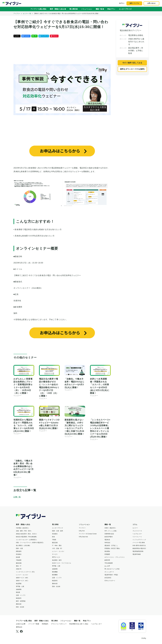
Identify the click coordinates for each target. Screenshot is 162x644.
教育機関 (55, 575)
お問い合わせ (151, 3)
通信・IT (19, 566)
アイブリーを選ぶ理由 (38, 9)
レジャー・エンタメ (22, 575)
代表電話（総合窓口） (23, 528)
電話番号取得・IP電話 (111, 575)
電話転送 (107, 540)
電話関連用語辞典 (138, 551)
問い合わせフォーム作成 (112, 569)
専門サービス (56, 557)
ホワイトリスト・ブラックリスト (115, 557)
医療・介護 (19, 548)
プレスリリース (137, 531)
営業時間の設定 (109, 534)
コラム (135, 524)
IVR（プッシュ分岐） (111, 531)
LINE (35, 36)
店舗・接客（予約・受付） (24, 531)
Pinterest (54, 36)
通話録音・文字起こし (111, 546)
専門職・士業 (20, 586)
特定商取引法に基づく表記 (79, 624)
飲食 (53, 537)
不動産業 (19, 560)
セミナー (135, 528)
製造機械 (55, 572)
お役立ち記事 (21, 624)
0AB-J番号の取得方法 (139, 546)
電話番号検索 (137, 554)
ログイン (122, 3)
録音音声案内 (109, 537)
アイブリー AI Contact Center (88, 534)
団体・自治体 (20, 607)
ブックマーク (44, 36)
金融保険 (19, 589)
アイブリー (17, 14)
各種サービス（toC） (22, 581)
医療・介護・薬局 (57, 531)
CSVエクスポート (110, 581)
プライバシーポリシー (59, 624)
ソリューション (87, 9)
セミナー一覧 (27, 14)
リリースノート (137, 537)
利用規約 (45, 624)
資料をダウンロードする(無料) (132, 69)
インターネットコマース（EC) (25, 572)
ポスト (17, 36)
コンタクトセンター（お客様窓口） (27, 540)
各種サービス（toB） (22, 578)
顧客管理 (107, 560)
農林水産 (19, 604)
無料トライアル (134, 3)
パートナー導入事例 (139, 543)
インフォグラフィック (139, 540)
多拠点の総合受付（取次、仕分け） (27, 534)
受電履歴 (107, 554)
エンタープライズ (125, 9)
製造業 (18, 592)
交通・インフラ (21, 595)
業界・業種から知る (58, 9)
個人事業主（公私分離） (23, 546)
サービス (55, 554)
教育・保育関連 (21, 601)
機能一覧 (100, 9)
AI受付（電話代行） (111, 528)
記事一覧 (17, 497)
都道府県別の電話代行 (139, 548)
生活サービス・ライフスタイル (62, 563)
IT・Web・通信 (57, 546)
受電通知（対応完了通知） (113, 548)
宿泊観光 (19, 554)
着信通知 (107, 551)
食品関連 (19, 584)
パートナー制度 (34, 624)
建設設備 (19, 563)
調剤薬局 (19, 551)
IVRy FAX (82, 531)
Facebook (26, 36)
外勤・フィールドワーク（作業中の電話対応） (30, 543)
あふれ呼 (107, 566)
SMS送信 (107, 543)
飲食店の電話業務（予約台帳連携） (27, 537)
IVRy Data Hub (83, 537)
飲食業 (18, 557)
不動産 (54, 540)
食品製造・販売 (57, 560)
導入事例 (73, 9)
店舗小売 (19, 569)
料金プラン (111, 9)
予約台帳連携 (109, 563)
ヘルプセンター (137, 534)
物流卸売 (19, 598)
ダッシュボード (109, 572)
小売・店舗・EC (57, 548)
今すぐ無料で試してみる (132, 63)
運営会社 (19, 627)
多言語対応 (108, 578)
